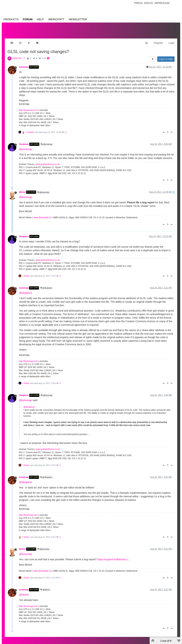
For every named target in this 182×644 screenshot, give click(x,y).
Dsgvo (149, 3)
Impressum (162, 3)
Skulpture (24, 141)
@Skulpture (46, 284)
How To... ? (19, 55)
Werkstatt (56, 19)
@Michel (45, 586)
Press (138, 3)
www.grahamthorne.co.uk (48, 161)
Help (40, 19)
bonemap (24, 64)
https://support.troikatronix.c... (114, 556)
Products (11, 19)
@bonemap (46, 141)
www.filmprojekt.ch (42, 214)
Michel (22, 189)
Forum (28, 19)
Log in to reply (166, 56)
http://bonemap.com (28, 107)
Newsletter (78, 19)
